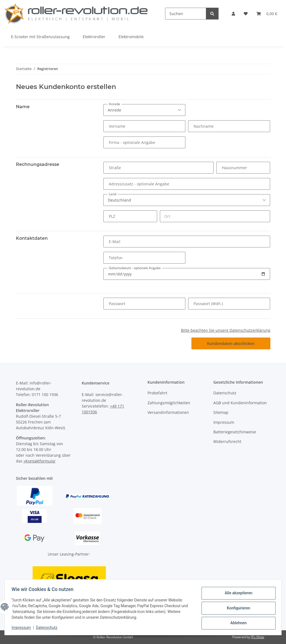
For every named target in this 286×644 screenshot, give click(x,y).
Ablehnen (237, 622)
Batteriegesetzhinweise (235, 432)
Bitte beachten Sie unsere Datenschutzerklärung (226, 330)
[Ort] (215, 216)
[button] (233, 14)
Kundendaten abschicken (231, 343)
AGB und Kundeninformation (240, 403)
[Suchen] (186, 14)
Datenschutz (225, 393)
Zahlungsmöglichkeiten (169, 403)
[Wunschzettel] (246, 14)
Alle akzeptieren (237, 594)
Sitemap (221, 412)
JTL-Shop (257, 637)
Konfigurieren (237, 608)
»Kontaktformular (40, 461)
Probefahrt (157, 393)
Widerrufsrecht (227, 441)
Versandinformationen (168, 412)
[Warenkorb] (267, 14)
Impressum (224, 422)
